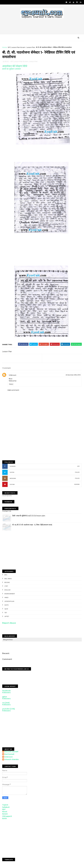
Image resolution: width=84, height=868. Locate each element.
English (7, 590)
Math (7, 606)
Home (5, 48)
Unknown (13, 376)
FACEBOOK (13, 467)
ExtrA (4, 819)
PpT (4, 810)
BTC (6, 575)
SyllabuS (6, 808)
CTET (6, 587)
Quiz (6, 609)
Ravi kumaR (9, 755)
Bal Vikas (8, 579)
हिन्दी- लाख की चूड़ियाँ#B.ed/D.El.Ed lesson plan (29, 516)
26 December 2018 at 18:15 (73, 375)
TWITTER (12, 473)
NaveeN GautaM (11, 752)
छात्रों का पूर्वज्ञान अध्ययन (12, 69)
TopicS (5, 805)
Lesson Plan (31, 48)
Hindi (6, 598)
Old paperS (7, 817)
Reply (11, 385)
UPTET (7, 617)
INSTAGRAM (13, 479)
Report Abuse (9, 623)
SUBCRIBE (77, 485)
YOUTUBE (12, 485)
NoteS (5, 814)
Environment (10, 594)
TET (6, 613)
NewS (5, 812)
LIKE (78, 467)
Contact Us (7, 512)
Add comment (13, 391)
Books (7, 583)
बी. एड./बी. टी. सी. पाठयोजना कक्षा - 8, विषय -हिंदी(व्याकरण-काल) (32, 525)
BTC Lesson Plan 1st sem (17, 48)
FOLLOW (77, 473)
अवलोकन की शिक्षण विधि (15, 66)
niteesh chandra (12, 760)
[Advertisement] (43, 27)
